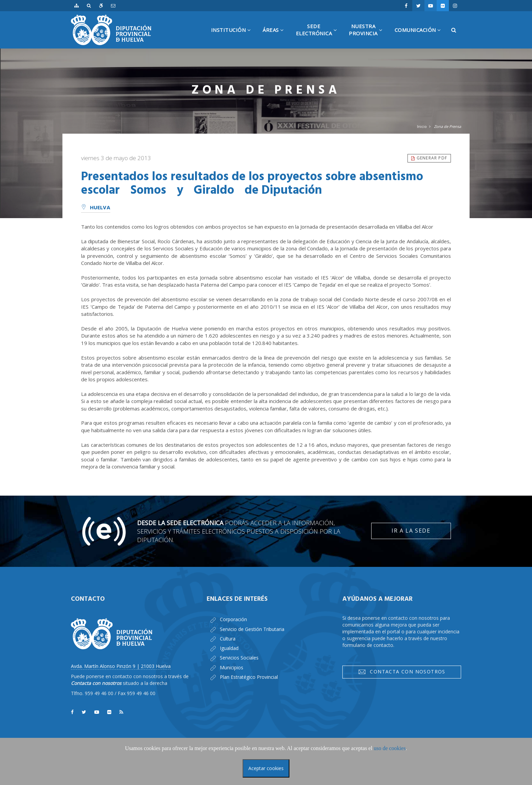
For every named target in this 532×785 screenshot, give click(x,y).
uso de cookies (389, 748)
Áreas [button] (276, 37)
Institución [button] (234, 37)
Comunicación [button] (420, 37)
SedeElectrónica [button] (319, 36)
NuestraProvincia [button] (368, 36)
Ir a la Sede (411, 531)
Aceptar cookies (266, 768)
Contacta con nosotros (402, 672)
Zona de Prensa (448, 126)
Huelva (96, 208)
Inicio (422, 126)
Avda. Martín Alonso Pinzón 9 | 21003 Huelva (121, 666)
